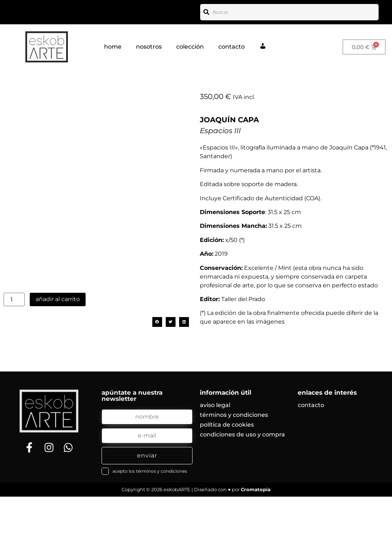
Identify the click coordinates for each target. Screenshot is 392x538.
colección (190, 47)
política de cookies (227, 466)
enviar (147, 497)
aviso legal (215, 446)
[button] (157, 372)
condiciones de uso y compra (242, 476)
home (113, 47)
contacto (232, 47)
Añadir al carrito (58, 349)
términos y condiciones (234, 456)
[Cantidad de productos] (14, 349)
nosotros (149, 47)
